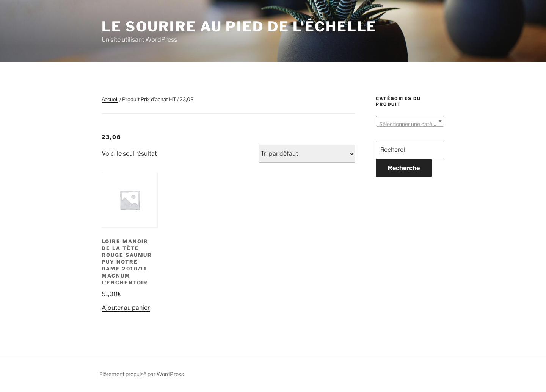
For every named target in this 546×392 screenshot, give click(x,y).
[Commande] (307, 154)
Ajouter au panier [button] (126, 308)
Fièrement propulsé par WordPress (142, 374)
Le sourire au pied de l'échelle (239, 27)
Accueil (110, 99)
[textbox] (410, 124)
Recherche (404, 168)
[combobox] (410, 121)
